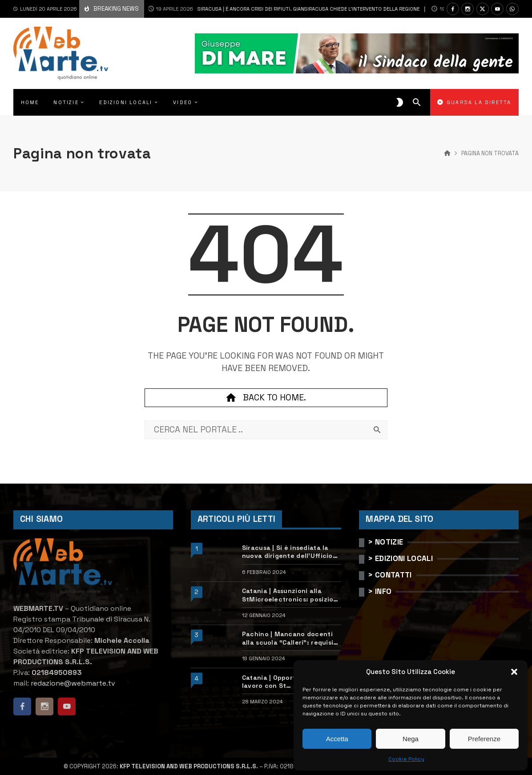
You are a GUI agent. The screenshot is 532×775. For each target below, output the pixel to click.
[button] (514, 672)
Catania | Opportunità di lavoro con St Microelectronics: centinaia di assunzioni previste (288, 682)
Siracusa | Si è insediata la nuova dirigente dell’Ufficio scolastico (287, 552)
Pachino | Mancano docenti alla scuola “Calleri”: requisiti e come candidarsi (290, 638)
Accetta (337, 739)
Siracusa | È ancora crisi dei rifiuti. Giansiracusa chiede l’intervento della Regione (271, 9)
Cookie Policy (406, 759)
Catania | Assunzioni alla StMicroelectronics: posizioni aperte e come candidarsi (291, 595)
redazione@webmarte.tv (73, 683)
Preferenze (484, 739)
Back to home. (266, 398)
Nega (411, 739)
